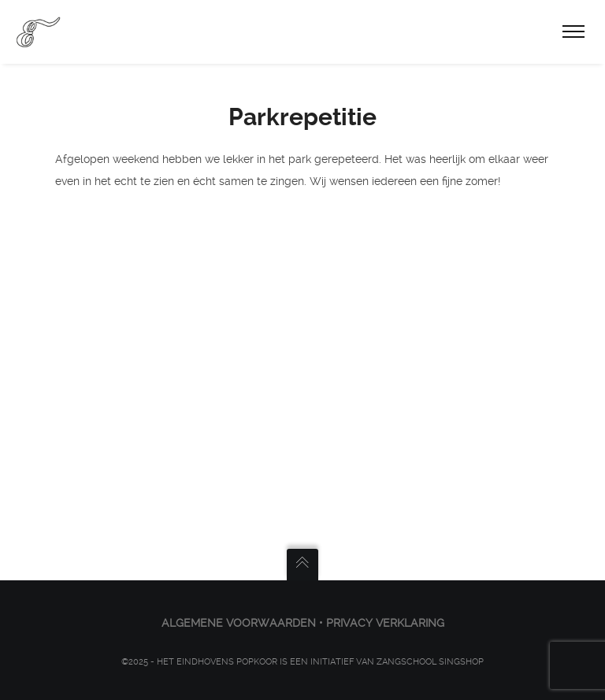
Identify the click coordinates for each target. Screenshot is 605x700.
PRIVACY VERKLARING (385, 623)
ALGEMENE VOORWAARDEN (239, 623)
